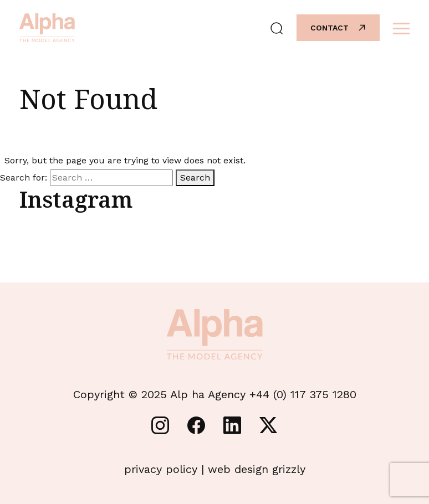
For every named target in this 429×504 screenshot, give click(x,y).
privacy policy (161, 469)
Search (195, 178)
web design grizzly (257, 469)
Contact (339, 28)
